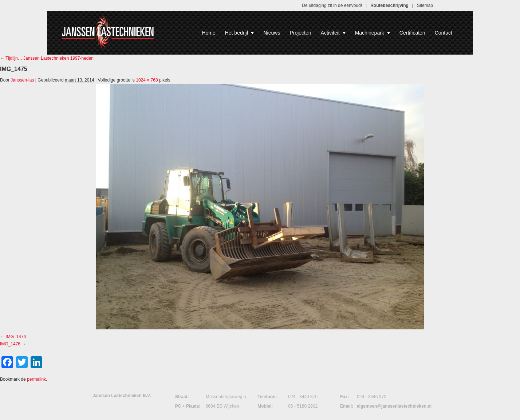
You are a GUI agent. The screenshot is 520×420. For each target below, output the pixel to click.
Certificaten (412, 33)
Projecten (300, 33)
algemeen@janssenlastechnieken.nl (394, 406)
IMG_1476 (10, 344)
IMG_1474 (16, 337)
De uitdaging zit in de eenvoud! (332, 5)
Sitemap (425, 5)
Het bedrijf (240, 33)
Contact (444, 33)
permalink (36, 379)
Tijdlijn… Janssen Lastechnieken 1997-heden (47, 58)
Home (208, 33)
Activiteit (333, 33)
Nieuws (272, 33)
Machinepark (373, 33)
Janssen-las (22, 80)
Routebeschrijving (389, 5)
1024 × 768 (147, 80)
